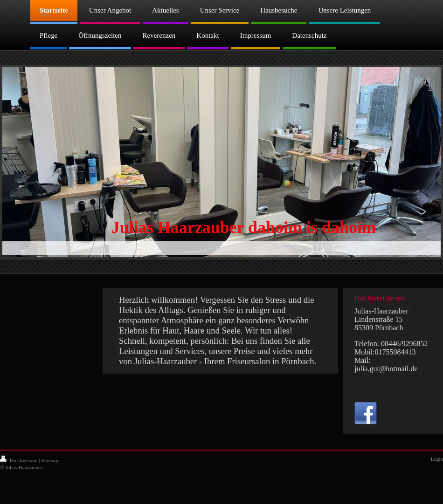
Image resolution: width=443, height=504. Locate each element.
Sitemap (49, 460)
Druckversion (19, 460)
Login (437, 459)
